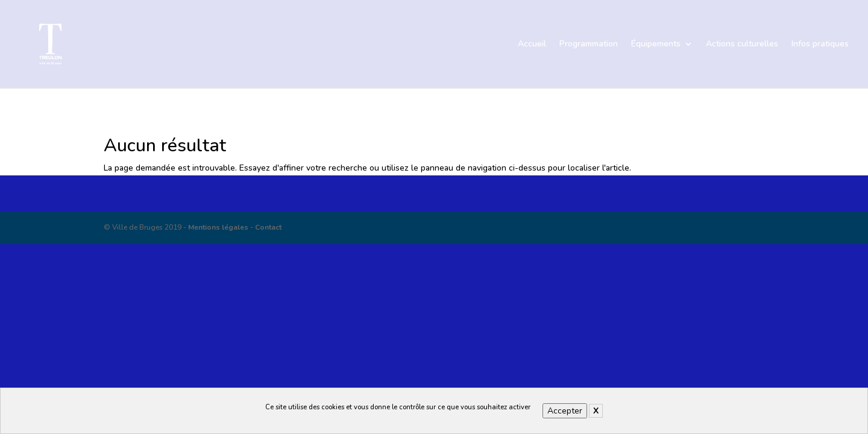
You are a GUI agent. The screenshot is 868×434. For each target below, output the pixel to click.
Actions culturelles (742, 45)
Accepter (565, 411)
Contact (268, 227)
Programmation (589, 45)
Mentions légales (218, 227)
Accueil (532, 45)
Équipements (656, 45)
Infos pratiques (820, 45)
